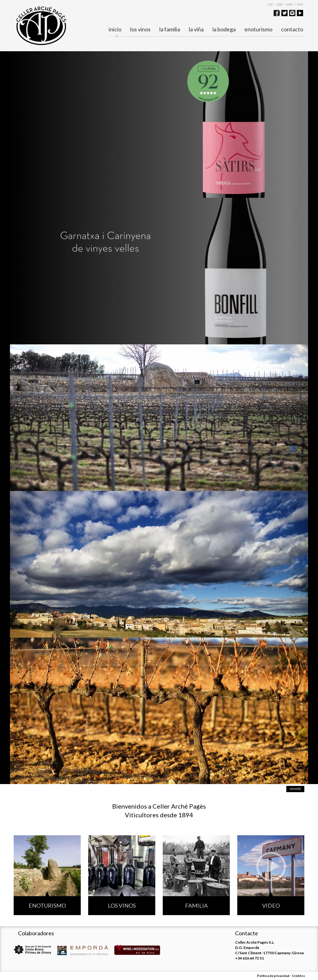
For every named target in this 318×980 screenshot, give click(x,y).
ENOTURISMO (258, 29)
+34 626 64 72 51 (250, 958)
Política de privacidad (273, 976)
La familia (170, 29)
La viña (196, 29)
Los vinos (140, 29)
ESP (280, 4)
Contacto (292, 29)
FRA (300, 4)
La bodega (224, 29)
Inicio (115, 29)
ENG (290, 4)
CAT (270, 4)
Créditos (298, 976)
